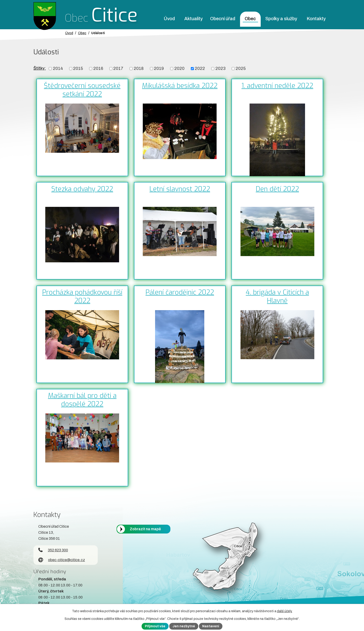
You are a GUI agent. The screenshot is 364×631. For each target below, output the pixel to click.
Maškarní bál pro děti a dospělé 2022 (82, 400)
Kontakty (316, 19)
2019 (159, 68)
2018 (139, 68)
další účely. (285, 611)
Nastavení (211, 626)
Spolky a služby (281, 19)
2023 (220, 68)
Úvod (169, 19)
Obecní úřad (223, 19)
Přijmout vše (155, 626)
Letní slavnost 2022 (180, 189)
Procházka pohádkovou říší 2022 (82, 296)
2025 (241, 68)
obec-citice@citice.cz (62, 560)
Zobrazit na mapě (145, 529)
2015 (78, 68)
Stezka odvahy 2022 (82, 189)
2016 (98, 68)
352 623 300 (53, 550)
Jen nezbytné (184, 626)
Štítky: (40, 68)
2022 (200, 68)
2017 (118, 68)
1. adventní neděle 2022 (277, 86)
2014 (58, 68)
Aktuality (193, 19)
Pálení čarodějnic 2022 (180, 292)
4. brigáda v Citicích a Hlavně (277, 296)
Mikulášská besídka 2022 (180, 86)
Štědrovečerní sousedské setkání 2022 (82, 90)
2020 (179, 68)
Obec (250, 19)
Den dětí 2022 (277, 189)
